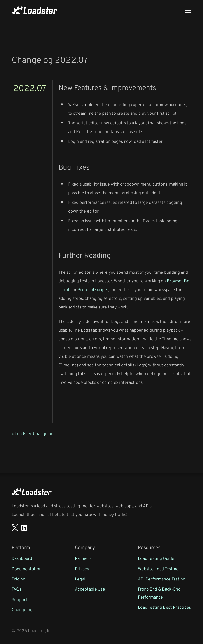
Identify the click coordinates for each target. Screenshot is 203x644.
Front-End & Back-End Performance (159, 593)
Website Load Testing (158, 569)
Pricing (18, 579)
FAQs (16, 589)
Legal (80, 579)
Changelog (22, 609)
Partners (83, 558)
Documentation (27, 569)
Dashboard (22, 558)
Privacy (82, 569)
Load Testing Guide (156, 558)
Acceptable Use (90, 589)
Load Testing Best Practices (164, 607)
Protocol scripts (93, 289)
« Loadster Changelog (33, 433)
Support (19, 599)
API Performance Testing (162, 579)
